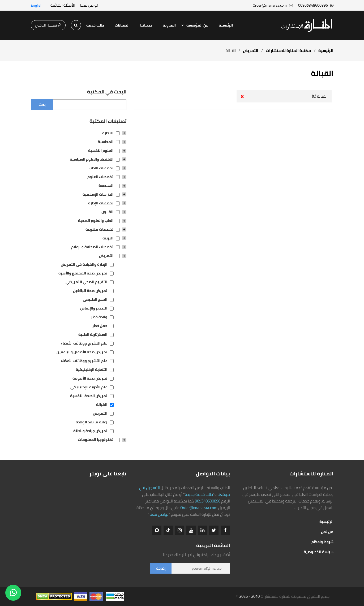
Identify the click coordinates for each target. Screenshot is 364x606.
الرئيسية (226, 25)
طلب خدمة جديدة (199, 494)
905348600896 (208, 501)
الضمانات (122, 25)
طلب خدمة (95, 25)
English (37, 5)
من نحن (327, 532)
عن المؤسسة (197, 25)
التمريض (250, 51)
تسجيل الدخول (48, 25)
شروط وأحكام (322, 542)
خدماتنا (146, 25)
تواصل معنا (89, 5)
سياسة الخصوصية (319, 552)
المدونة (169, 25)
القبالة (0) (320, 96)
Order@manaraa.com (199, 508)
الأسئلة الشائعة (63, 5)
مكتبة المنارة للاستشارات (288, 51)
